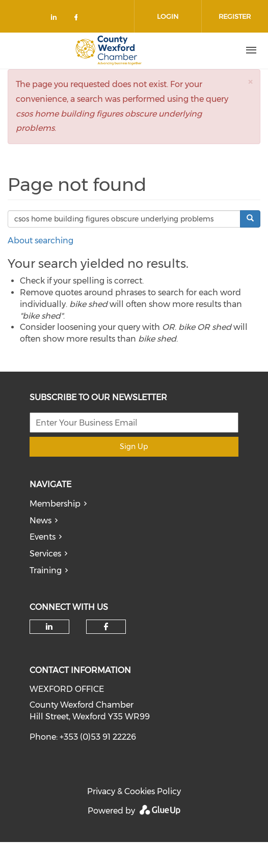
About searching (41, 241)
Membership (55, 504)
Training (46, 570)
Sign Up (134, 446)
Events (43, 537)
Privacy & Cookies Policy (134, 791)
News (41, 521)
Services (45, 554)
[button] (250, 82)
